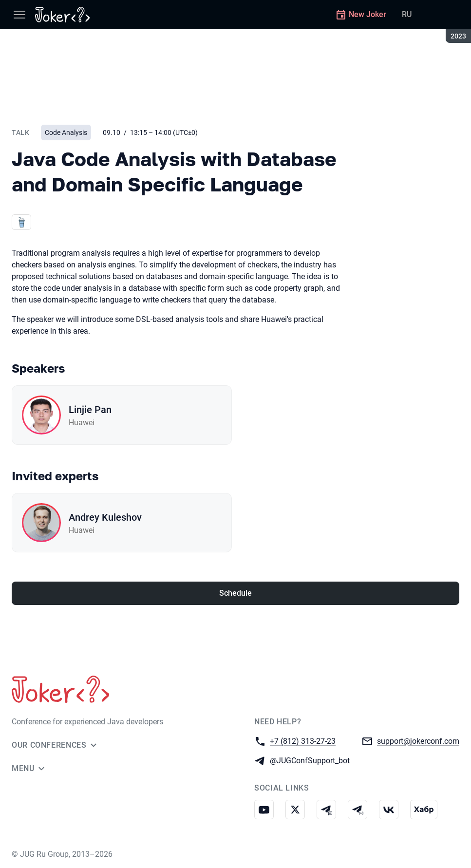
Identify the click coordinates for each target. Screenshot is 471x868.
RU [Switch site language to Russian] (407, 14)
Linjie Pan (90, 410)
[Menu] (19, 15)
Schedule (235, 593)
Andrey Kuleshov (105, 517)
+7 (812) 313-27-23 (303, 741)
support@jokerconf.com (418, 741)
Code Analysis (66, 132)
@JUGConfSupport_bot (310, 760)
